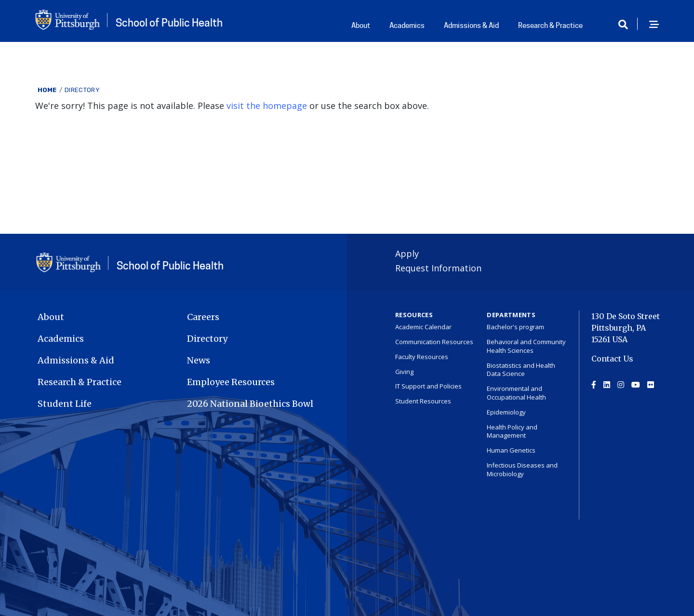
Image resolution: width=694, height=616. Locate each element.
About (361, 26)
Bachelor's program (515, 327)
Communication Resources (434, 342)
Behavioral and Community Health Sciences (526, 346)
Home (47, 90)
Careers (203, 317)
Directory (82, 90)
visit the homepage (267, 106)
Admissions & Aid (471, 26)
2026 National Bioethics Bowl (250, 404)
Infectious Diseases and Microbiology (522, 469)
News (199, 360)
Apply (407, 254)
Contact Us (612, 359)
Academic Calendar (423, 327)
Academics (407, 26)
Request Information (438, 268)
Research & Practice (550, 26)
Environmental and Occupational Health (516, 393)
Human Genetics (511, 450)
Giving (404, 372)
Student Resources (423, 401)
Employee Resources (231, 382)
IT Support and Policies (428, 386)
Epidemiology (506, 412)
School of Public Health (169, 23)
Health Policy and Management (512, 431)
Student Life (65, 404)
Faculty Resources (422, 357)
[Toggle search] (627, 25)
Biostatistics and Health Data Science (521, 370)
